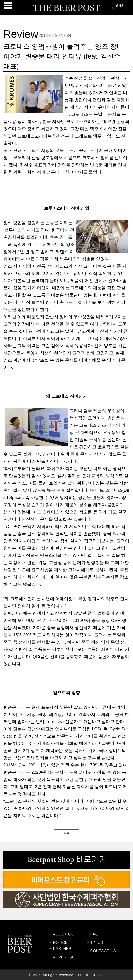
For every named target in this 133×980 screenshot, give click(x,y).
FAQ (92, 934)
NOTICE (58, 942)
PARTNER (60, 948)
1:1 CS (95, 942)
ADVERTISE (62, 957)
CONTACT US (101, 951)
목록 (67, 833)
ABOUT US (61, 934)
